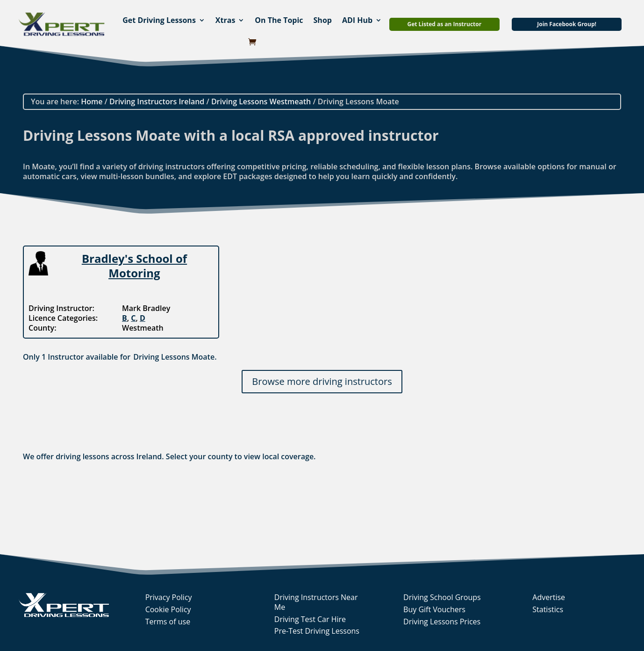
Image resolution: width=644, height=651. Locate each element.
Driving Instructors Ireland (157, 101)
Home (92, 101)
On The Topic (279, 20)
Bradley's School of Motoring (134, 266)
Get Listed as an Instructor (444, 24)
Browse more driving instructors (322, 381)
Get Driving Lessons (159, 20)
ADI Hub (357, 20)
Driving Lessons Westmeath (261, 101)
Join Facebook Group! (567, 24)
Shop (323, 20)
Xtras (225, 20)
